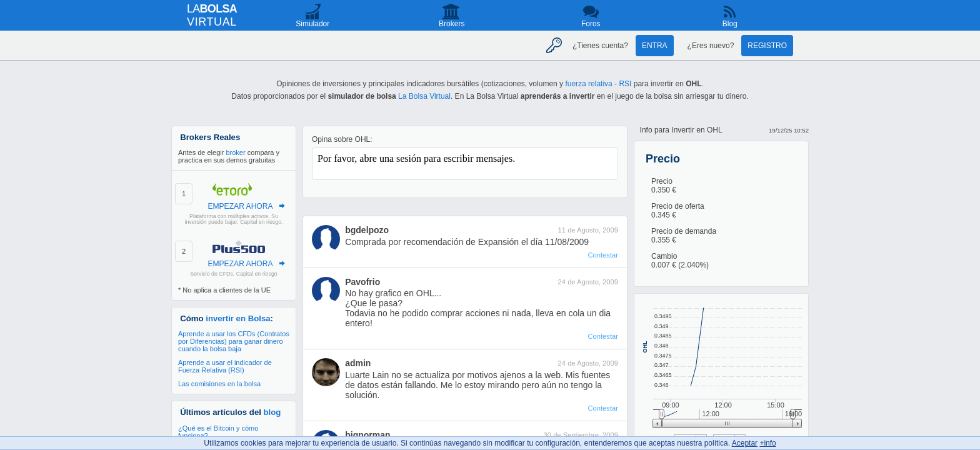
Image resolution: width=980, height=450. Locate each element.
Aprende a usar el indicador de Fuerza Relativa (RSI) (225, 366)
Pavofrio (362, 282)
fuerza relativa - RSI (598, 84)
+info (767, 443)
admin (358, 363)
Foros (591, 24)
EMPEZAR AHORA (240, 206)
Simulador (312, 24)
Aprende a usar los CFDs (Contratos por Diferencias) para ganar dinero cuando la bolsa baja (234, 341)
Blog (730, 24)
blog (272, 412)
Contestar (603, 255)
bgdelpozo (367, 230)
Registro (767, 46)
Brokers (452, 24)
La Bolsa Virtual (424, 96)
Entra (655, 46)
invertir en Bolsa (238, 318)
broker (235, 152)
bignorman (367, 435)
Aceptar (745, 443)
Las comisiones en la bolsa (219, 384)
